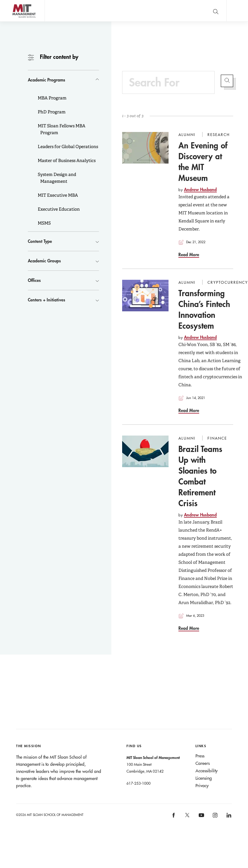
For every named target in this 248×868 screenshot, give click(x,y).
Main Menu (237, 11)
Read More (189, 254)
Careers (203, 763)
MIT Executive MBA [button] (57, 195)
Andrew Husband (200, 189)
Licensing (204, 778)
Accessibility (207, 771)
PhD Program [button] (51, 112)
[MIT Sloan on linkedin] (228, 817)
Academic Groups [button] (44, 261)
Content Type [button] (40, 241)
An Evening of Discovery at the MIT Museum (203, 162)
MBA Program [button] (52, 98)
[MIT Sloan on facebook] (174, 817)
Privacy (202, 786)
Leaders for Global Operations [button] (67, 147)
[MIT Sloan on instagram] (215, 817)
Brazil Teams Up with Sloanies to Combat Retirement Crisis (200, 476)
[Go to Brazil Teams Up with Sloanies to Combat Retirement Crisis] (145, 451)
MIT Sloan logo (16, 22)
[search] (216, 11)
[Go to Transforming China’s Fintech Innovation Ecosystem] (145, 296)
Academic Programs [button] (47, 80)
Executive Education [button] (58, 209)
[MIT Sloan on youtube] (200, 818)
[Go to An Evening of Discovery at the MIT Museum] (145, 148)
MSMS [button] (44, 223)
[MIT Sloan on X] (187, 817)
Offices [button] (34, 280)
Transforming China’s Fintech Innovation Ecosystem (204, 309)
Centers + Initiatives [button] (47, 300)
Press (200, 756)
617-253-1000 (139, 783)
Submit (227, 81)
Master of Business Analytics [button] (66, 160)
